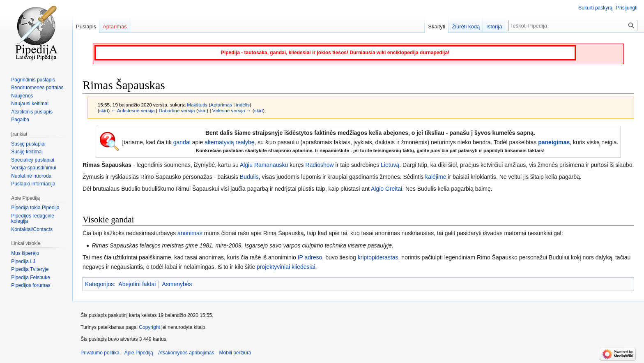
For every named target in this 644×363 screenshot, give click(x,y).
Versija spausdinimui (33, 168)
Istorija (494, 27)
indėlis (243, 105)
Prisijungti (627, 8)
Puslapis (86, 27)
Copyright (149, 327)
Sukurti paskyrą (595, 8)
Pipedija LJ (23, 261)
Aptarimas (221, 105)
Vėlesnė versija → (232, 110)
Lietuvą (390, 165)
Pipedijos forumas (31, 285)
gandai (182, 142)
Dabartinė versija (177, 110)
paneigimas (554, 142)
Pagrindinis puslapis (33, 80)
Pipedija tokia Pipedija (35, 208)
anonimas (190, 233)
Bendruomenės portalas (37, 88)
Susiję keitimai (27, 152)
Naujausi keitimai (30, 104)
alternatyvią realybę (229, 142)
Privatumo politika (100, 353)
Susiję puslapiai (28, 144)
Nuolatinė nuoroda (31, 176)
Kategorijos (99, 284)
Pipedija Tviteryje (30, 269)
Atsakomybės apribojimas (186, 353)
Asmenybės (177, 284)
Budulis (249, 177)
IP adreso (310, 257)
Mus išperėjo (25, 253)
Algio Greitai (386, 189)
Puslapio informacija (33, 184)
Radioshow (319, 165)
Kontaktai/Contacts (32, 229)
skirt (104, 110)
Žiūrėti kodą (466, 27)
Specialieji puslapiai (33, 160)
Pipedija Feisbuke (31, 277)
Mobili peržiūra (235, 353)
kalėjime (436, 177)
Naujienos (22, 96)
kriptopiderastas (378, 257)
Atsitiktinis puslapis (32, 112)
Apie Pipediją (139, 353)
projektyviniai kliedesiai (286, 267)
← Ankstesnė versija (133, 110)
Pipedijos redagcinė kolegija (33, 219)
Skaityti (437, 27)
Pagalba (20, 120)
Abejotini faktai (137, 284)
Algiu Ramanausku (264, 165)
